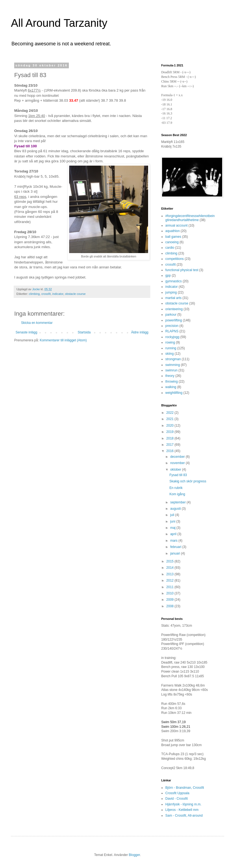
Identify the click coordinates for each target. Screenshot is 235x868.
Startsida (84, 332)
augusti (176, 509)
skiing (170, 354)
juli (173, 515)
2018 (171, 438)
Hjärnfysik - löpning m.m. (183, 804)
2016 (171, 451)
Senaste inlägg (26, 332)
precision (172, 326)
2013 (171, 574)
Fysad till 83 (178, 475)
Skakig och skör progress (188, 481)
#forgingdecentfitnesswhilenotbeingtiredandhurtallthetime (190, 218)
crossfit (46, 294)
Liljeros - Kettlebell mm (182, 810)
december (178, 457)
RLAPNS (172, 331)
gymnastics (174, 281)
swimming (173, 365)
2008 (171, 606)
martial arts (173, 298)
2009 (171, 600)
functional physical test (182, 270)
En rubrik (176, 488)
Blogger (134, 855)
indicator (58, 294)
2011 (171, 587)
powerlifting (174, 320)
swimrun (171, 370)
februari (176, 547)
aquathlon (173, 231)
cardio (170, 248)
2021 (171, 419)
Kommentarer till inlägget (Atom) (63, 340)
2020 (171, 426)
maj (173, 528)
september (178, 502)
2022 (171, 413)
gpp (168, 275)
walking (171, 387)
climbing (34, 294)
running (171, 348)
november (178, 463)
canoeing (172, 242)
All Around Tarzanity (59, 23)
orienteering (174, 309)
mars (174, 541)
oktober (176, 470)
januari (176, 553)
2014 (171, 568)
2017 (171, 445)
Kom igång (177, 494)
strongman (173, 359)
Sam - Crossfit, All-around (184, 816)
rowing (170, 342)
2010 (171, 593)
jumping (171, 292)
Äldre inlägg (140, 332)
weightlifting (174, 393)
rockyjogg (172, 337)
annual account (176, 225)
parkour (171, 315)
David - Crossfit (177, 799)
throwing (171, 382)
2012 (171, 580)
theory (170, 376)
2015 (171, 561)
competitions (174, 259)
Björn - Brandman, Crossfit (185, 788)
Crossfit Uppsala (177, 793)
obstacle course (75, 294)
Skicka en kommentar (37, 323)
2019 (171, 432)
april (174, 534)
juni (173, 521)
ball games (173, 237)
